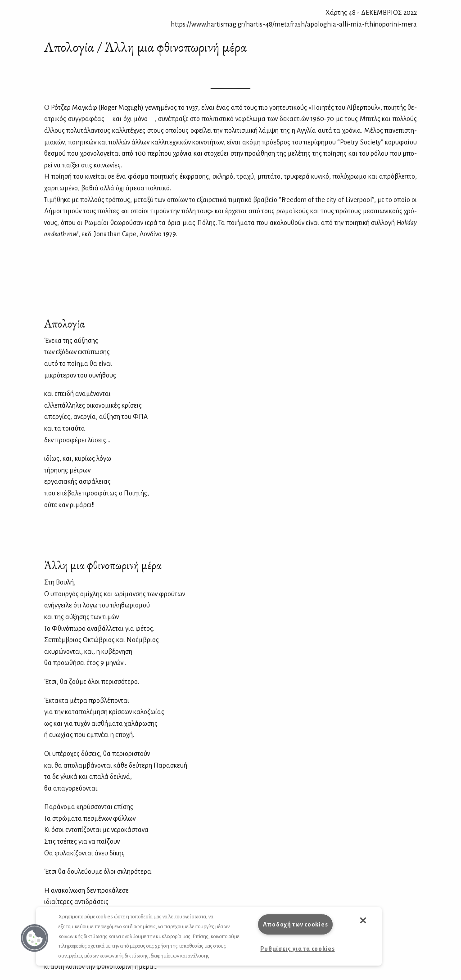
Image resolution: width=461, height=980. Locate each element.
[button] (35, 938)
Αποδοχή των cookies (296, 924)
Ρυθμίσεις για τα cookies (297, 949)
